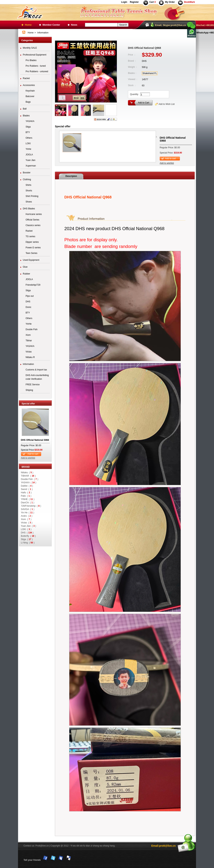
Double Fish (32, 329)
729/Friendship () (31, 506)
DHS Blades (29, 209)
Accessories (29, 85)
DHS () (27, 533)
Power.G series (33, 248)
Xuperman (31, 166)
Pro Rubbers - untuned (37, 71)
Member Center (51, 25)
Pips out (30, 296)
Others (29, 138)
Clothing (27, 179)
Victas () (27, 523)
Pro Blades (31, 60)
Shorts (29, 191)
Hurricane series (34, 214)
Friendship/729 (33, 285)
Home (28, 25)
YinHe (29, 324)
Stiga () (27, 539)
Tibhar (29, 341)
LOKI (28, 143)
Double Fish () (30, 479)
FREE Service (33, 385)
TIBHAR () (28, 476)
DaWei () (27, 486)
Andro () (27, 516)
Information (28, 364)
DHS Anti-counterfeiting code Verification (37, 377)
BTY (28, 132)
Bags (28, 102)
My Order (170, 2)
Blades (26, 116)
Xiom (28, 335)
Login (124, 2)
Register (134, 2)
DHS (28, 302)
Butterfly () (28, 536)
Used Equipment (31, 260)
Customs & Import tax (36, 370)
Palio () (26, 496)
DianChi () (28, 503)
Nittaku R (30, 357)
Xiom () (26, 519)
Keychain (30, 91)
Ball (25, 109)
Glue (25, 267)
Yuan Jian (31, 160)
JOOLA (29, 155)
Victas (29, 352)
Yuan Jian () (29, 526)
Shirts (28, 185)
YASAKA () (29, 483)
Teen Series (31, 253)
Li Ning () (28, 543)
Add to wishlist (28, 458)
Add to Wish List (167, 104)
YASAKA (30, 121)
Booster (27, 173)
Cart (153, 2)
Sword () (27, 489)
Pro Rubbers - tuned (36, 66)
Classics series (33, 225)
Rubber (26, 274)
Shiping (29, 390)
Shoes (29, 202)
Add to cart (33, 454)
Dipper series (32, 242)
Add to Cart (144, 103)
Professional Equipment (35, 55)
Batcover (30, 96)
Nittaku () (27, 473)
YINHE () (28, 499)
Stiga (28, 127)
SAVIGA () (28, 509)
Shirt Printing (32, 196)
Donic (28, 307)
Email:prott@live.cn (163, 846)
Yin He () (28, 513)
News (74, 25)
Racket (26, 78)
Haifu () (26, 493)
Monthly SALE (30, 48)
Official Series (32, 220)
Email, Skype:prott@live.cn (171, 25)
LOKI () (26, 529)
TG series (30, 236)
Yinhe (28, 149)
